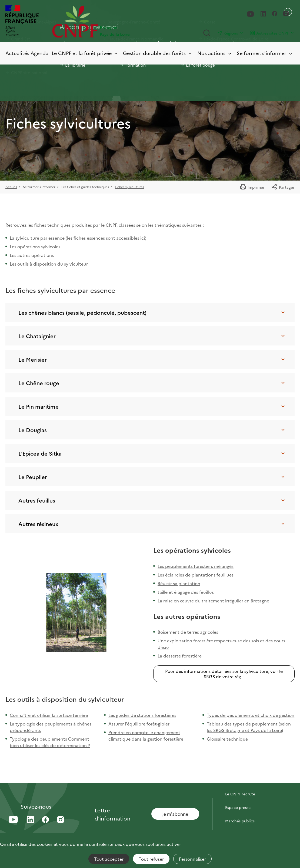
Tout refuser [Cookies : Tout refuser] (151, 859)
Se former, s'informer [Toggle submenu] (265, 53)
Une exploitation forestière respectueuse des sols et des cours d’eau (221, 644)
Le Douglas (152, 430)
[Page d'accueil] (101, 21)
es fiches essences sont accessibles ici (106, 238)
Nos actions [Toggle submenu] (215, 53)
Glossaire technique (227, 739)
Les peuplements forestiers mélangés (196, 566)
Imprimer (252, 187)
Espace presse (238, 807)
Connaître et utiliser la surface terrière (49, 715)
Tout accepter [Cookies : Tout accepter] (109, 859)
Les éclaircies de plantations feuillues (196, 575)
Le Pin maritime (152, 406)
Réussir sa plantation (179, 583)
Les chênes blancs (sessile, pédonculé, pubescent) (152, 312)
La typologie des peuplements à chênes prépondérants (51, 727)
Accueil (11, 187)
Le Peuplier (152, 477)
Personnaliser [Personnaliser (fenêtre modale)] (192, 859)
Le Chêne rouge (152, 383)
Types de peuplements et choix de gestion (251, 715)
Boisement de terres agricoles (188, 632)
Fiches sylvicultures (129, 187)
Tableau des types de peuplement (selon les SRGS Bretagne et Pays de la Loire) (249, 727)
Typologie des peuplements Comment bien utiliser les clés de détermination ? (50, 742)
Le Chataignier (152, 336)
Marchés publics (240, 821)
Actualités (17, 53)
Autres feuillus (152, 500)
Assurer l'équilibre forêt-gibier (139, 724)
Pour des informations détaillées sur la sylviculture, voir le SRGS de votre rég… (224, 674)
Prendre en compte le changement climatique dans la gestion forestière (146, 735)
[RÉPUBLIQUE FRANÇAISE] (22, 21)
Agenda (39, 53)
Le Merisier (152, 359)
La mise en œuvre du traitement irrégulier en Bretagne (213, 601)
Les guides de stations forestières (142, 715)
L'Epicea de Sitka (152, 453)
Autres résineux (152, 524)
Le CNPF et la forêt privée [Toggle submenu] (85, 53)
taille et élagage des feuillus (186, 592)
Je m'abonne (175, 814)
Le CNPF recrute (240, 794)
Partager (283, 187)
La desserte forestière (180, 656)
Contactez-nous (240, 780)
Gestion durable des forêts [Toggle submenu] (158, 53)
